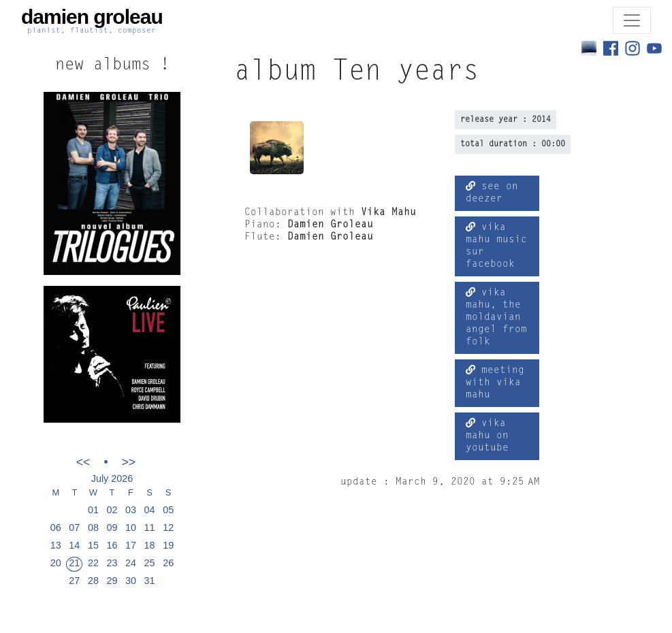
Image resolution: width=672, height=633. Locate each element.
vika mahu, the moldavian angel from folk (496, 317)
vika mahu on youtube (487, 436)
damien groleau (92, 21)
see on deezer (492, 193)
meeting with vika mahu (495, 383)
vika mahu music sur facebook (496, 246)
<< (83, 462)
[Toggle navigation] (632, 20)
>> (129, 462)
